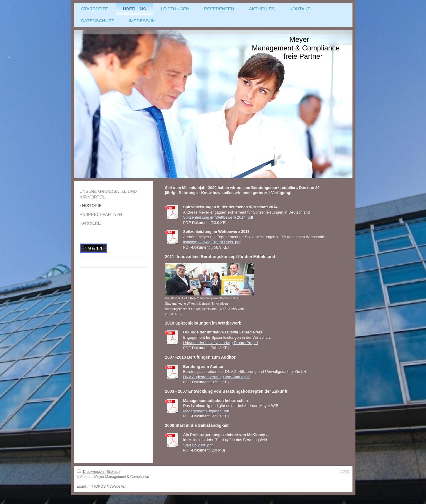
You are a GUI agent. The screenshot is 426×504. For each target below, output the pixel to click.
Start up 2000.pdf (198, 445)
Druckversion (91, 472)
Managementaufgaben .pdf (206, 411)
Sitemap (113, 472)
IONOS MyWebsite (109, 486)
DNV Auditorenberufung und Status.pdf (216, 377)
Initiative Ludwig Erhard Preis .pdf (212, 242)
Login (345, 471)
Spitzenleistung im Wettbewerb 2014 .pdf (218, 217)
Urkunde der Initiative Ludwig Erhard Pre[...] (220, 343)
